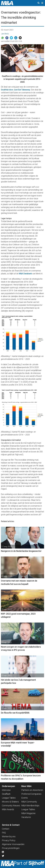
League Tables (9, 798)
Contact (6, 829)
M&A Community (29, 802)
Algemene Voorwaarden (13, 844)
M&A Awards (8, 809)
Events (25, 798)
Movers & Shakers (10, 802)
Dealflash (6, 794)
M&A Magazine (28, 813)
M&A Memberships (30, 806)
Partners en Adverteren (32, 790)
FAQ (4, 833)
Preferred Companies (31, 794)
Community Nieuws (11, 806)
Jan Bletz (5, 34)
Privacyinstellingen (11, 848)
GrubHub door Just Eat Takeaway (16, 90)
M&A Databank (25, 274)
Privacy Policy (9, 840)
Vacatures (26, 817)
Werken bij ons (9, 836)
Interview (6, 790)
